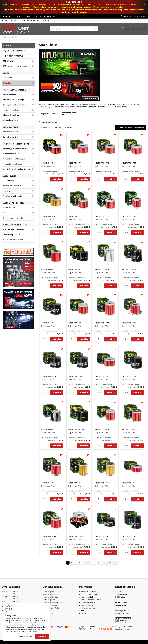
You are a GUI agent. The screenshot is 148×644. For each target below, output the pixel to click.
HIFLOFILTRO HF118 (129, 216)
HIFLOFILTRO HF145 (48, 536)
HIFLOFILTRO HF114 (48, 216)
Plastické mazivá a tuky (13, 115)
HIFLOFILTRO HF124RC (76, 270)
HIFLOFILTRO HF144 (129, 483)
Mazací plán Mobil (51, 594)
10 (102, 563)
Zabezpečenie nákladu (13, 218)
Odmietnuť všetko (25, 637)
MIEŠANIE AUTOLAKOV (14, 51)
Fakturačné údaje (122, 613)
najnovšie (68, 127)
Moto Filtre (8, 83)
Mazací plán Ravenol (52, 592)
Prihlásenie (127, 16)
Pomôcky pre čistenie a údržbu (17, 169)
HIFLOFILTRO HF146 (75, 536)
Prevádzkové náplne (12, 132)
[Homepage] (2, 21)
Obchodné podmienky (89, 594)
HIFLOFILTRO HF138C (49, 430)
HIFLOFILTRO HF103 (48, 163)
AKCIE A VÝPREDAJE (13, 56)
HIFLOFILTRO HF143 (102, 483)
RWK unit (118, 592)
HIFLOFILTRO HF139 (102, 430)
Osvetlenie (8, 191)
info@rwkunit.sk (48, 16)
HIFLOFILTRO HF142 (75, 483)
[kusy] (45, 179)
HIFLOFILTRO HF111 (75, 163)
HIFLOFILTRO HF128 (129, 270)
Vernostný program (88, 592)
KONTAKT (47, 20)
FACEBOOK (31, 20)
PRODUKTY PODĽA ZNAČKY (16, 66)
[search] (96, 30)
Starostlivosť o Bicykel (13, 164)
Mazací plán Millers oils (53, 603)
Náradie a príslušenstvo (14, 230)
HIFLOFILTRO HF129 (48, 323)
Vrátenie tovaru (87, 605)
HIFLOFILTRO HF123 (48, 270)
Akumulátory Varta (52, 608)
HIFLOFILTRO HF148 (129, 536)
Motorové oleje (10, 95)
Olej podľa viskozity (12, 110)
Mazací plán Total (51, 597)
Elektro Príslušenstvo (12, 186)
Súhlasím (42, 637)
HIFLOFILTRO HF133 (129, 323)
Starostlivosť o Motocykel (14, 159)
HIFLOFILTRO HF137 (102, 376)
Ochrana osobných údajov (91, 600)
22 (110, 563)
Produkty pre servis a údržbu (15, 149)
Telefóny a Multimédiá (13, 196)
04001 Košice (120, 597)
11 (106, 563)
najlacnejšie (45, 127)
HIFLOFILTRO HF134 (48, 376)
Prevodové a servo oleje (14, 100)
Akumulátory (9, 181)
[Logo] (16, 29)
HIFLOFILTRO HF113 (129, 163)
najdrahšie (57, 127)
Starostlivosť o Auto (12, 154)
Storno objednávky (88, 603)
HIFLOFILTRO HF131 (75, 323)
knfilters (91, 104)
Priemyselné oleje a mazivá (15, 105)
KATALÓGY (22, 20)
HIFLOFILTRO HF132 (102, 323)
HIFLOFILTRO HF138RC (76, 430)
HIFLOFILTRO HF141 (48, 483)
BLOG (39, 20)
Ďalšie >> (115, 563)
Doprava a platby (87, 597)
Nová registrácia (140, 16)
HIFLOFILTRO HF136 (75, 376)
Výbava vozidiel (10, 208)
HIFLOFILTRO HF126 (102, 270)
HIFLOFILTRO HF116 (75, 216)
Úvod (5, 37)
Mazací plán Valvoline (53, 605)
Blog (82, 611)
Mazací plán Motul (51, 600)
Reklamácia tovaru (88, 608)
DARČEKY (9, 61)
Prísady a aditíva (11, 137)
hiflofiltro (103, 104)
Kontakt (84, 613)
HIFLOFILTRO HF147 (102, 536)
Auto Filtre (8, 78)
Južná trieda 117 (121, 594)
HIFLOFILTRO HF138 (129, 376)
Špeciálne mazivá (11, 120)
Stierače (7, 213)
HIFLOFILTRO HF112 (102, 163)
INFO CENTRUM (10, 20)
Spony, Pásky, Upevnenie (14, 240)
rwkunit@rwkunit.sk (122, 611)
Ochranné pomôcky (12, 235)
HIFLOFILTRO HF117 (102, 216)
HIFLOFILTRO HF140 (129, 430)
